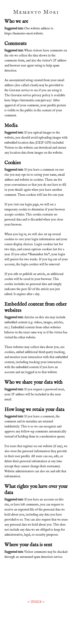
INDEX (36, 602)
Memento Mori (36, 12)
